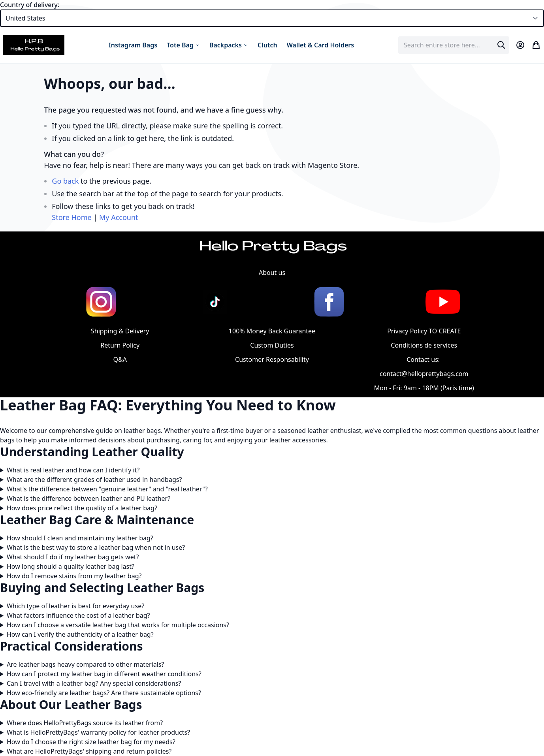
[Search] (501, 45)
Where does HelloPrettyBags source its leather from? (85, 723)
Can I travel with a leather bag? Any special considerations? (94, 683)
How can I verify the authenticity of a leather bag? (80, 634)
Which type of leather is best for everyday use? (75, 606)
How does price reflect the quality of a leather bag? (82, 508)
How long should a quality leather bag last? (71, 566)
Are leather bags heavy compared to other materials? (85, 664)
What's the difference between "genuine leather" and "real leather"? (107, 489)
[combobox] (454, 45)
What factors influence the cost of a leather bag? (78, 615)
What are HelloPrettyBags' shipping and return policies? (89, 751)
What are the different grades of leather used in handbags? (94, 480)
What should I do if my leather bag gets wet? (73, 557)
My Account (119, 217)
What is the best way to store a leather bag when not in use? (96, 547)
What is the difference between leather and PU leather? (88, 498)
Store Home (72, 217)
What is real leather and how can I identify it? (73, 470)
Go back (65, 181)
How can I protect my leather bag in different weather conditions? (104, 674)
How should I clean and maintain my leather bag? (80, 538)
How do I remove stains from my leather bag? (74, 576)
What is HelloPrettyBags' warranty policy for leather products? (98, 732)
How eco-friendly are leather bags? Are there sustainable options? (104, 693)
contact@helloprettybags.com (424, 374)
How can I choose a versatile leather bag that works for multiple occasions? (118, 625)
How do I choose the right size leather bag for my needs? (91, 742)
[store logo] (34, 45)
